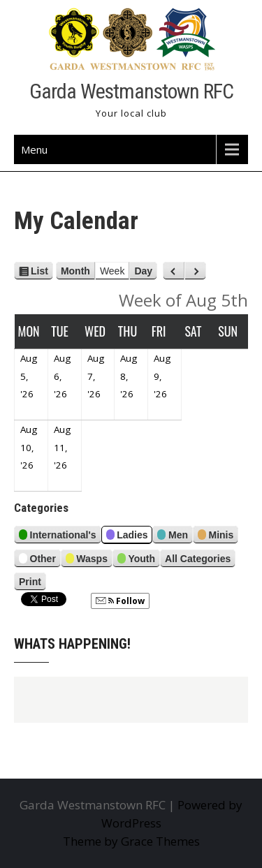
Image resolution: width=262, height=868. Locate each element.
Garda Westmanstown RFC (131, 91)
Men (173, 537)
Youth (136, 560)
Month (75, 271)
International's (58, 537)
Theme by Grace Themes (131, 841)
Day (143, 271)
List (39, 271)
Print (32, 582)
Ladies (127, 537)
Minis (216, 537)
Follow (120, 601)
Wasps (87, 560)
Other (37, 560)
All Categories (198, 559)
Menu (34, 149)
